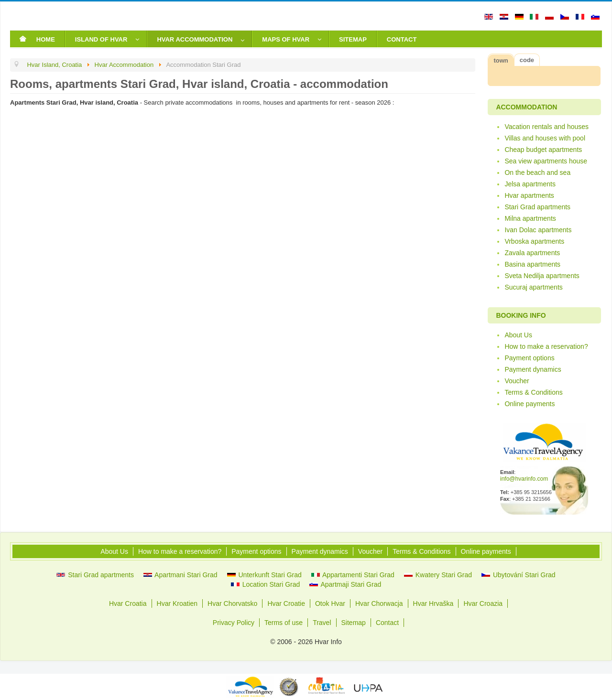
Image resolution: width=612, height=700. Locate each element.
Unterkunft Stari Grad (264, 575)
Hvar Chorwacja (379, 603)
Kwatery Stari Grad (438, 575)
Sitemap (354, 623)
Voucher (517, 381)
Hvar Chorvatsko (232, 603)
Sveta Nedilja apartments (542, 276)
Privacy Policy (234, 623)
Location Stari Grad (266, 584)
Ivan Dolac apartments (538, 230)
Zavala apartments (532, 253)
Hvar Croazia (483, 603)
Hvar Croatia (128, 603)
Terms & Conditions (533, 392)
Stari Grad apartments (537, 207)
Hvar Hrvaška (433, 603)
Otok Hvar (330, 603)
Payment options (529, 358)
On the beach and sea (537, 172)
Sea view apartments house (546, 161)
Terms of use (284, 623)
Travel (322, 623)
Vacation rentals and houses (546, 127)
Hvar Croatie (286, 603)
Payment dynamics (533, 369)
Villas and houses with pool (545, 138)
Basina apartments (532, 264)
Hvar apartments (529, 195)
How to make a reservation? (546, 346)
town (501, 60)
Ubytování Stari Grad (519, 575)
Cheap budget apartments (543, 150)
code (527, 60)
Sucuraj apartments (533, 287)
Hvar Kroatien (177, 603)
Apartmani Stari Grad (180, 575)
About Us (518, 335)
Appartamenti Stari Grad (353, 575)
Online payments (530, 404)
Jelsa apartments (530, 184)
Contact (387, 623)
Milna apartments (530, 218)
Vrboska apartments (534, 241)
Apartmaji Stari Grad (345, 584)
